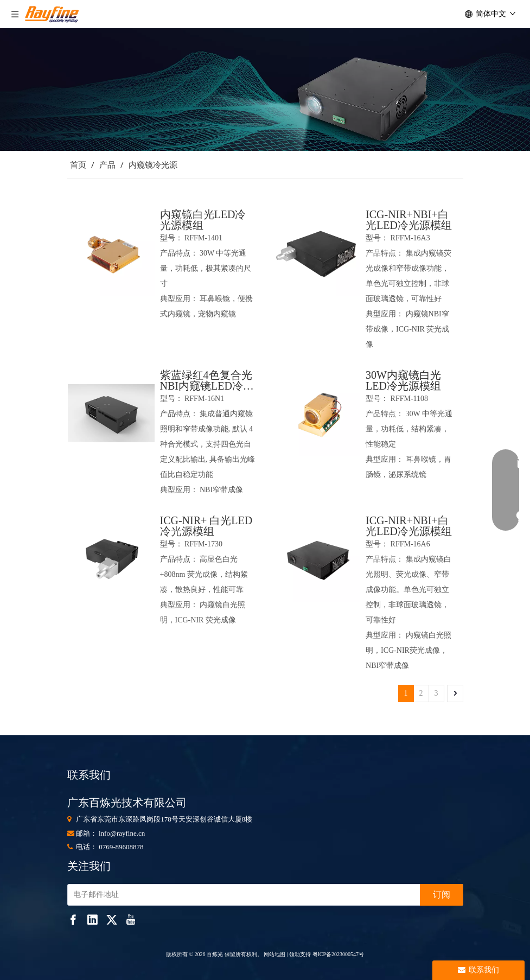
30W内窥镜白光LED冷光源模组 (403, 380)
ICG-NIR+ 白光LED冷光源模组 (206, 526)
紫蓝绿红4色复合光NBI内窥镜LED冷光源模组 (207, 380)
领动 (295, 954)
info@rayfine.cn (122, 833)
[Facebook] (73, 919)
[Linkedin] (92, 919)
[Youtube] (131, 919)
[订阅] (442, 895)
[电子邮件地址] (241, 895)
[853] (265, 90)
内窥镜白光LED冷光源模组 (203, 220)
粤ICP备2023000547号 (339, 954)
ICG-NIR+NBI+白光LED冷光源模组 (409, 220)
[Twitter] (112, 919)
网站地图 (274, 954)
